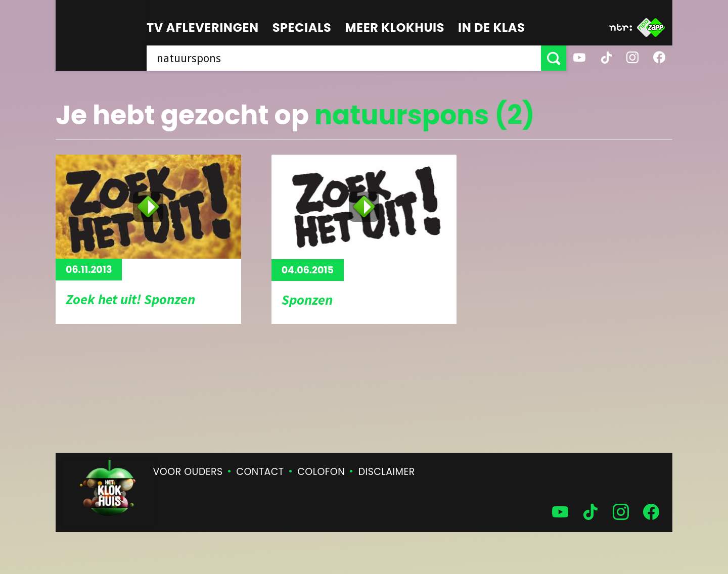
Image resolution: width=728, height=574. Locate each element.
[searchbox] (344, 58)
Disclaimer (387, 472)
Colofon (321, 472)
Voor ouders (188, 472)
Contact (260, 472)
